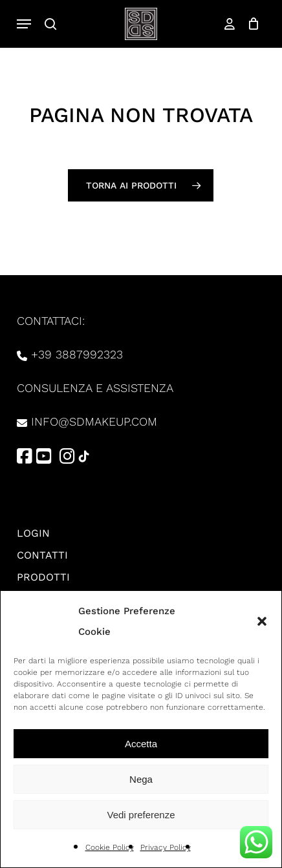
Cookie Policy (110, 847)
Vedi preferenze (141, 815)
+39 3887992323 (77, 354)
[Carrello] (251, 24)
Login (33, 533)
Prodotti (43, 577)
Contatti (42, 555)
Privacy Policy (166, 847)
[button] (262, 621)
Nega (141, 779)
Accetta (141, 744)
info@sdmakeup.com (94, 421)
